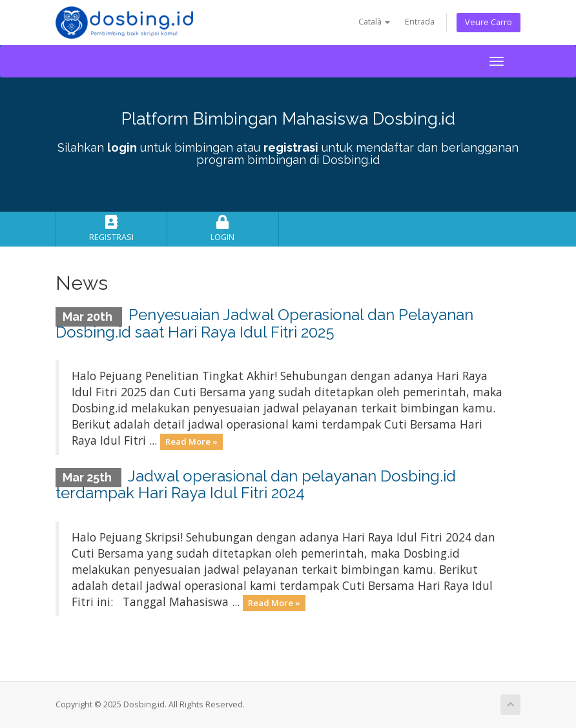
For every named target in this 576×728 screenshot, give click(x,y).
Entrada (420, 22)
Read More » (191, 441)
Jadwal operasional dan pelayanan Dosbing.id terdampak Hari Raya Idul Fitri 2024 (256, 484)
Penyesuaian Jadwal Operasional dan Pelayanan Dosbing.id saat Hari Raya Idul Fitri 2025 (264, 323)
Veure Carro (489, 22)
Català (374, 22)
